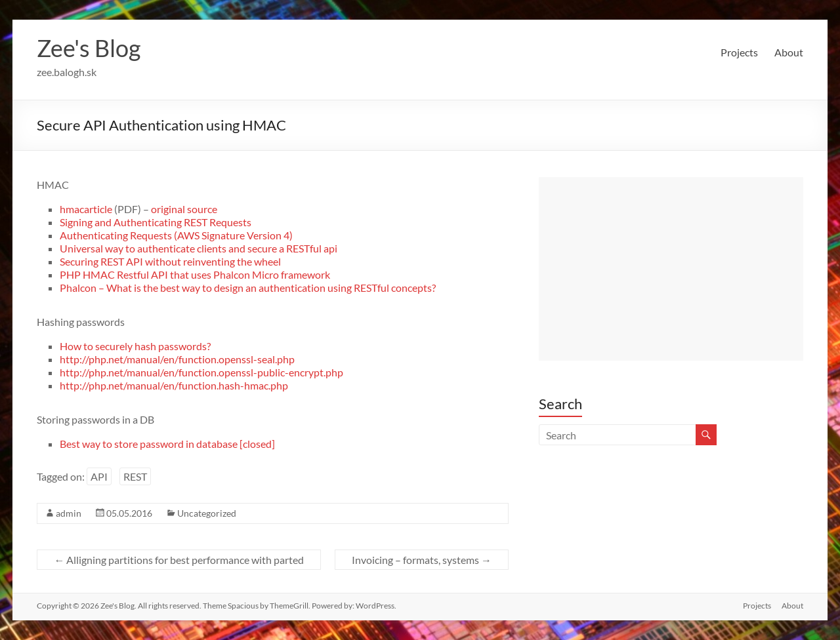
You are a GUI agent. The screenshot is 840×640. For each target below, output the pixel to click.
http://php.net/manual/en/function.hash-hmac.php (174, 385)
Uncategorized (207, 513)
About (789, 52)
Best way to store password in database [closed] (167, 444)
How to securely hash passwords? (135, 346)
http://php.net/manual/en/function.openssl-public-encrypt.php (201, 372)
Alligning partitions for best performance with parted (179, 560)
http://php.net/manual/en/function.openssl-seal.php (177, 359)
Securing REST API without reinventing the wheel (170, 261)
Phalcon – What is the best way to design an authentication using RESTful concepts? (248, 288)
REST (135, 476)
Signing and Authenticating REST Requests (156, 222)
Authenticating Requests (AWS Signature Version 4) (176, 235)
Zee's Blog (89, 48)
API (99, 476)
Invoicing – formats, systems (422, 560)
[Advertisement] (671, 269)
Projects (739, 52)
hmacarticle (86, 209)
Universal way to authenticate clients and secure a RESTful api (199, 248)
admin (69, 513)
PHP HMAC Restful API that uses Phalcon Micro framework (195, 274)
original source (184, 209)
